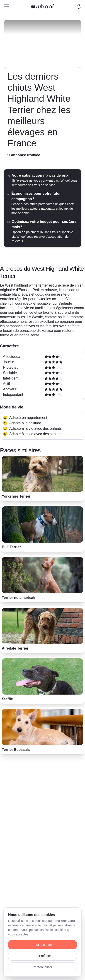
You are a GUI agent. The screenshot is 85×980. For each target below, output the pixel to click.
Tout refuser (43, 956)
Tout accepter (42, 945)
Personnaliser (43, 967)
